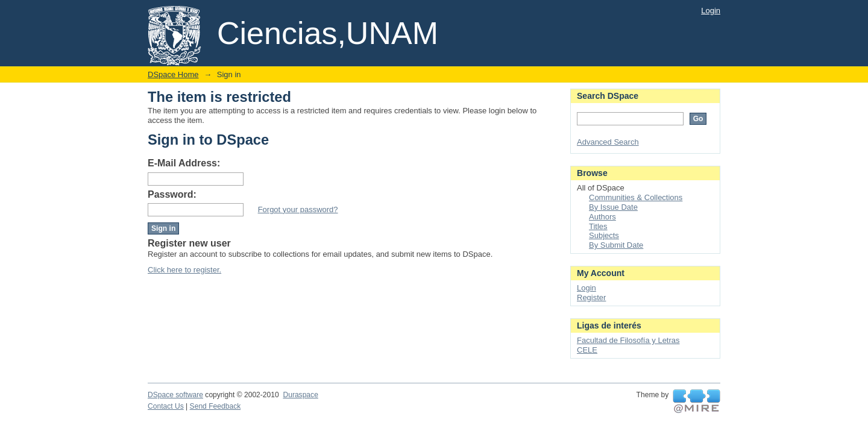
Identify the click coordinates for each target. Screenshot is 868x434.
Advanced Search (608, 142)
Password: (172, 194)
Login (711, 11)
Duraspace (300, 395)
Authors (602, 217)
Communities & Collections (636, 197)
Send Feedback (215, 406)
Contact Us (166, 406)
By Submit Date (616, 245)
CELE (587, 350)
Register (591, 297)
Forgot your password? (298, 209)
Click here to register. (184, 270)
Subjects (604, 235)
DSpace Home (173, 74)
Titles (598, 226)
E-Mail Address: (184, 163)
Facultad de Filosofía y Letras (628, 340)
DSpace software (175, 395)
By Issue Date (613, 207)
